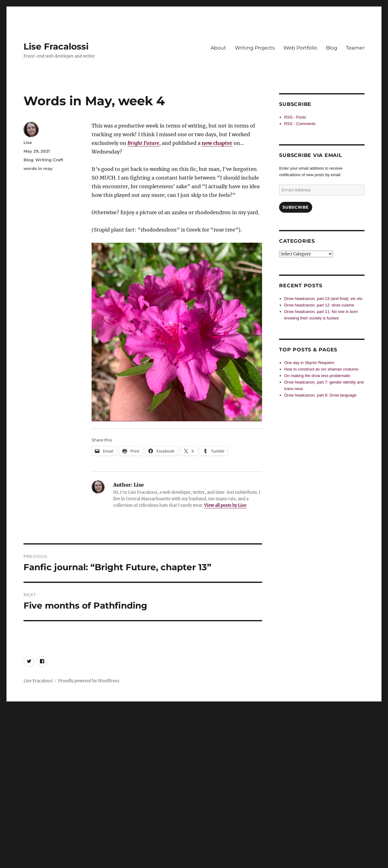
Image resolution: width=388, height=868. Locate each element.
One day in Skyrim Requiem (309, 363)
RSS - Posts (295, 117)
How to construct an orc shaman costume (321, 369)
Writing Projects (255, 48)
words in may (38, 168)
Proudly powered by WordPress (89, 681)
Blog (332, 48)
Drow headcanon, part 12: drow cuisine (319, 305)
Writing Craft (49, 160)
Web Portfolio (300, 48)
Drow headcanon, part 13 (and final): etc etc (323, 299)
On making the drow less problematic (317, 376)
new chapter (217, 143)
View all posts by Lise (225, 505)
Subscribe (295, 207)
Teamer (355, 48)
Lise (28, 142)
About (218, 48)
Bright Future (143, 143)
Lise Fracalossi (56, 46)
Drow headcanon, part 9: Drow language (320, 395)
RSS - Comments (300, 124)
